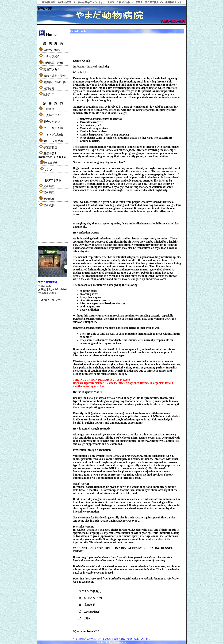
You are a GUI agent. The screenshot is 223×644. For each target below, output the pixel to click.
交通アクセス (49, 69)
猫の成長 (46, 205)
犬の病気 (46, 186)
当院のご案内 (52, 50)
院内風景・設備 (51, 63)
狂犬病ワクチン (51, 115)
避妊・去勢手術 (51, 141)
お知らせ (49, 88)
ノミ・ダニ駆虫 (51, 135)
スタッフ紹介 (49, 56)
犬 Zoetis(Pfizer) (89, 612)
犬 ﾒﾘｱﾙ (84, 618)
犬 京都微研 (87, 605)
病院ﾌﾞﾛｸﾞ (47, 94)
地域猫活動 (49, 163)
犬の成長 (46, 199)
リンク (46, 169)
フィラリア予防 (51, 128)
